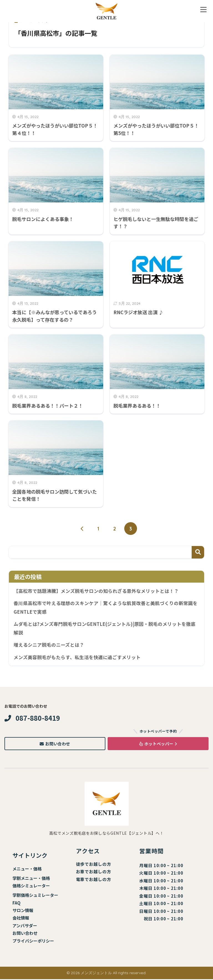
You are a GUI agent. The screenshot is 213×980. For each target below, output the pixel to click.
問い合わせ (27, 934)
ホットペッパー (158, 744)
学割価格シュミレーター (35, 896)
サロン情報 (23, 911)
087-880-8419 (32, 719)
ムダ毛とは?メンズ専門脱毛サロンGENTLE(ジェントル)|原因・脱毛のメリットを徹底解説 (105, 629)
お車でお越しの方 (94, 873)
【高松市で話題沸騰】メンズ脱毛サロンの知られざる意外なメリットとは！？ (96, 591)
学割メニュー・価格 (31, 879)
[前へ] (82, 529)
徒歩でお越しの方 (94, 865)
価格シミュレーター (31, 886)
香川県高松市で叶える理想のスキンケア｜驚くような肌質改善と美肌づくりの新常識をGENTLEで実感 (105, 608)
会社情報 (21, 919)
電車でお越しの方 (94, 880)
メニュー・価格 (27, 869)
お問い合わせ (55, 744)
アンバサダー (25, 926)
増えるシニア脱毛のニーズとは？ (49, 645)
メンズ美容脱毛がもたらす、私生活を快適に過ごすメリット (77, 658)
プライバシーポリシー (33, 942)
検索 (198, 552)
